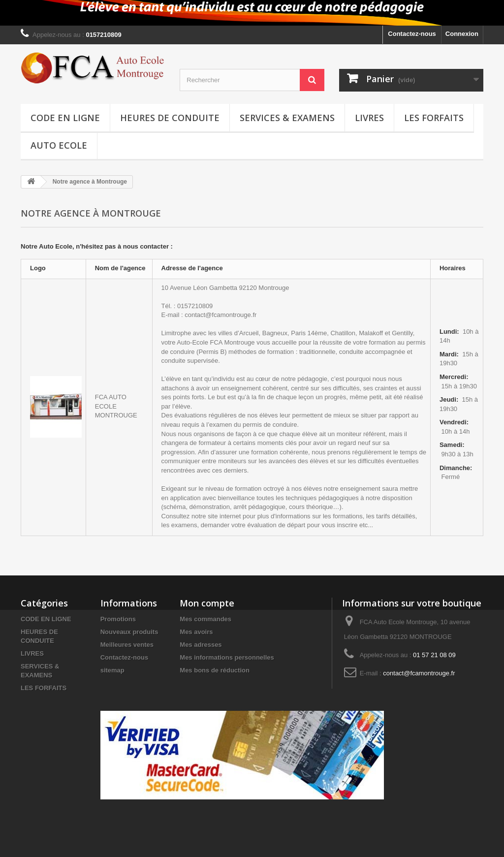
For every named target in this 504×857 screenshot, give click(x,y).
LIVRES (369, 118)
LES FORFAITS (434, 118)
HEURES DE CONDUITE (170, 118)
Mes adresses (201, 645)
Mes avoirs (196, 632)
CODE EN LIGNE (65, 118)
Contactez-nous (412, 34)
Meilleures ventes (127, 645)
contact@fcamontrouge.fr (419, 673)
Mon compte (207, 603)
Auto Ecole (59, 145)
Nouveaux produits (129, 632)
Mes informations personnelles (227, 657)
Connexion (462, 34)
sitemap (112, 670)
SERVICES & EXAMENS (287, 118)
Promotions (118, 619)
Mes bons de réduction (215, 670)
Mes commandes (205, 619)
